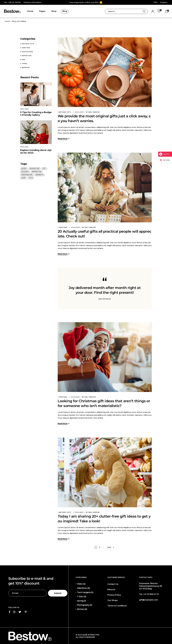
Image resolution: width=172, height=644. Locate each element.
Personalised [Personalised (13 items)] (27, 175)
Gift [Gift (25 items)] (44, 169)
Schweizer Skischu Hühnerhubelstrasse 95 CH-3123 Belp (151, 586)
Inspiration (27, 56)
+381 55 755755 (14, 2)
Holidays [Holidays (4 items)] (25, 172)
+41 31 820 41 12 (151, 594)
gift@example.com (149, 600)
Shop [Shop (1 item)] (23, 178)
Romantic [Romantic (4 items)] (40, 175)
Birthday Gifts (65, 112)
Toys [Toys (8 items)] (31, 178)
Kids (23, 60)
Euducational (27, 52)
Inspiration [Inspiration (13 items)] (37, 172)
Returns (111, 590)
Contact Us (113, 584)
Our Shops (113, 600)
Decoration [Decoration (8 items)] (35, 169)
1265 (109, 547)
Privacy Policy (114, 595)
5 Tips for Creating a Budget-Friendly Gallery (36, 114)
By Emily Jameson (93, 112)
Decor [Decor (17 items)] (24, 169)
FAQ (155, 2)
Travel (25, 64)
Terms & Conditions (117, 606)
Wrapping (26, 68)
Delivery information (32, 2)
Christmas (63, 227)
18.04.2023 (24, 109)
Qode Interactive (90, 635)
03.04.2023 (79, 112)
